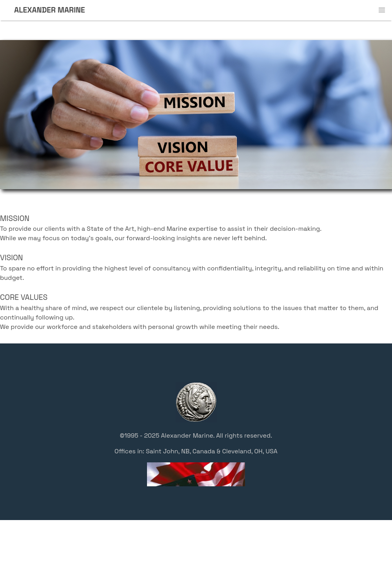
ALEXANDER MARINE (50, 10)
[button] (382, 10)
